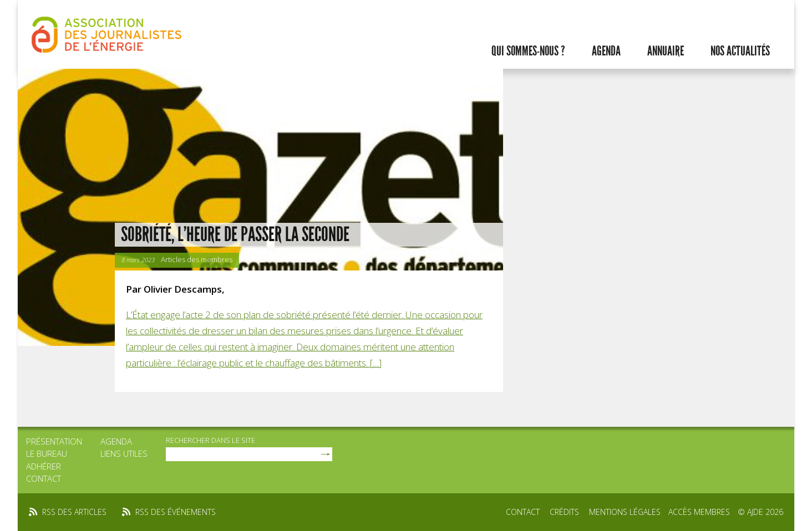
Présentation (54, 441)
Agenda (606, 51)
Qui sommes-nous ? (528, 51)
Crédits (564, 512)
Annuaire (666, 51)
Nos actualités (740, 51)
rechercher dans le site (210, 440)
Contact (44, 478)
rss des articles (74, 512)
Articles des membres (197, 259)
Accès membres (699, 512)
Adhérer (44, 466)
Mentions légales (625, 512)
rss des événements (176, 512)
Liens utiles (124, 453)
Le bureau (47, 453)
